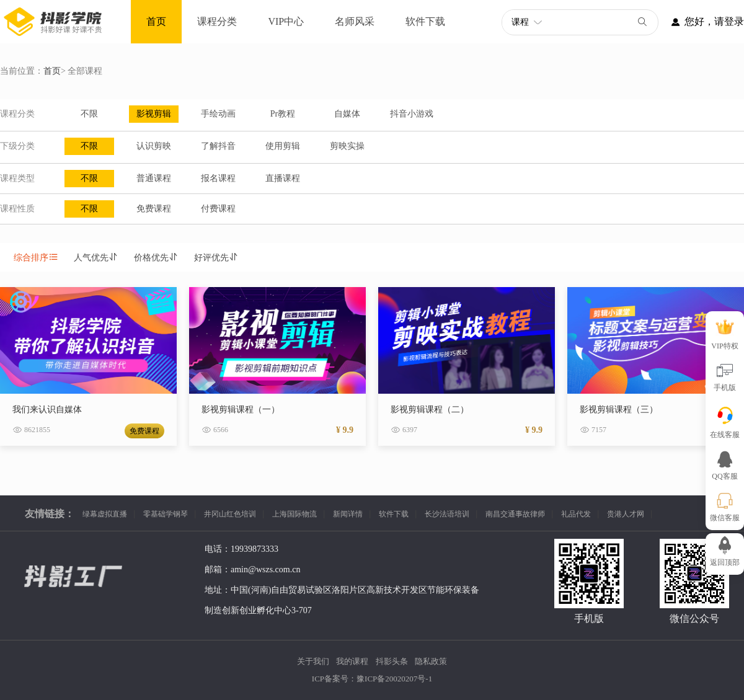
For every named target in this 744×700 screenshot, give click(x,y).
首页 (156, 21)
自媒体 (347, 114)
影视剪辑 (154, 114)
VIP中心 (286, 21)
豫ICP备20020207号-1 (394, 679)
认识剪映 (154, 146)
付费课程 (218, 209)
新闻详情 (348, 514)
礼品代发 (576, 514)
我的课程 (352, 661)
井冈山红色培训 (230, 514)
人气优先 (96, 258)
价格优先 (156, 258)
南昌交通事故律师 (515, 514)
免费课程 (154, 209)
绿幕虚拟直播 (105, 514)
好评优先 (216, 258)
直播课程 (283, 178)
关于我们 (313, 661)
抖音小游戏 (412, 114)
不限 (89, 114)
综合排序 (36, 258)
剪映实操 (347, 146)
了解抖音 (218, 146)
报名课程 (218, 178)
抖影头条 (392, 661)
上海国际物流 (294, 514)
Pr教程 (283, 114)
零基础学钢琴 (166, 514)
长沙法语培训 (447, 514)
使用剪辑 (283, 146)
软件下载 (425, 21)
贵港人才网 (626, 514)
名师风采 (355, 21)
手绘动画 (218, 114)
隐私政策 (431, 661)
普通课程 (154, 178)
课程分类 (217, 21)
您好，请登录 (701, 22)
